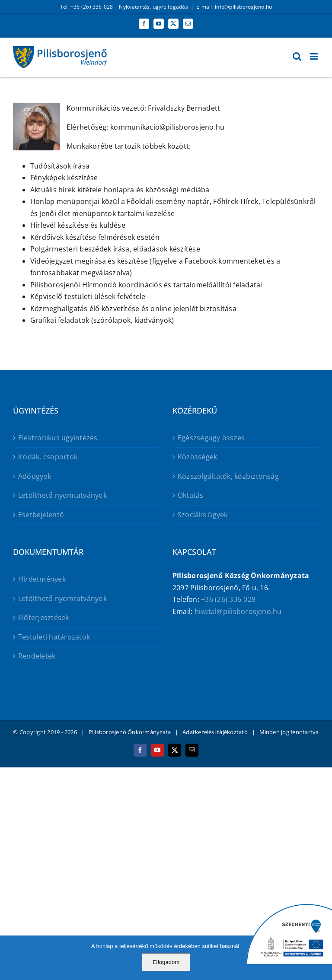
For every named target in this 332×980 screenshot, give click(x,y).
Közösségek (197, 457)
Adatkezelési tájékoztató (215, 732)
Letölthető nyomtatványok (62, 495)
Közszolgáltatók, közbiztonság (228, 476)
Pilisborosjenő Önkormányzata (130, 732)
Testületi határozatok (54, 637)
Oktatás (191, 495)
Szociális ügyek (203, 515)
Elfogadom (166, 962)
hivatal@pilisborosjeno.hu (238, 611)
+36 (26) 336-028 (228, 599)
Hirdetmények (42, 579)
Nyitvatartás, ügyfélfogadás (153, 7)
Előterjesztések (44, 617)
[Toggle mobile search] (297, 56)
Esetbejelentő (41, 515)
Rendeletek (37, 656)
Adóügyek (35, 476)
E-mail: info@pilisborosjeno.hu (234, 7)
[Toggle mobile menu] (314, 56)
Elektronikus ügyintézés (58, 438)
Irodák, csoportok (48, 457)
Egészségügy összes (211, 438)
